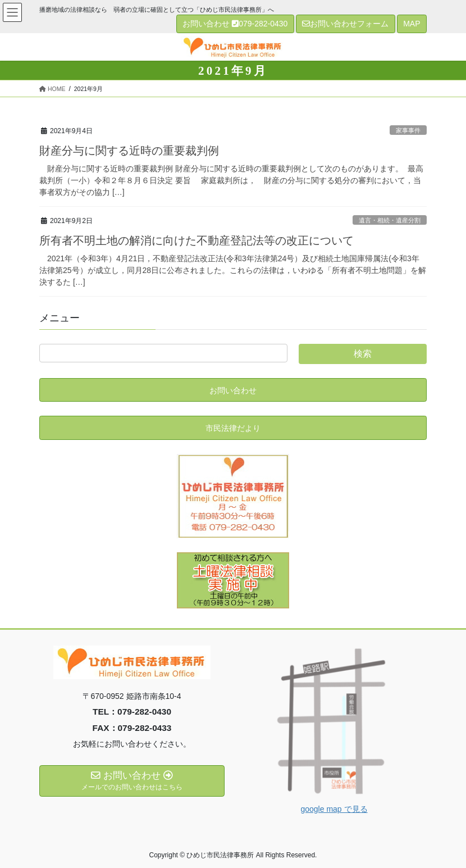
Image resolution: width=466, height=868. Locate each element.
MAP (412, 24)
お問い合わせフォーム (345, 24)
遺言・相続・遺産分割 (390, 220)
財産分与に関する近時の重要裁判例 (129, 151)
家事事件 (408, 130)
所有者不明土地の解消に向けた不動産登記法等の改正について (197, 240)
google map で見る (334, 809)
